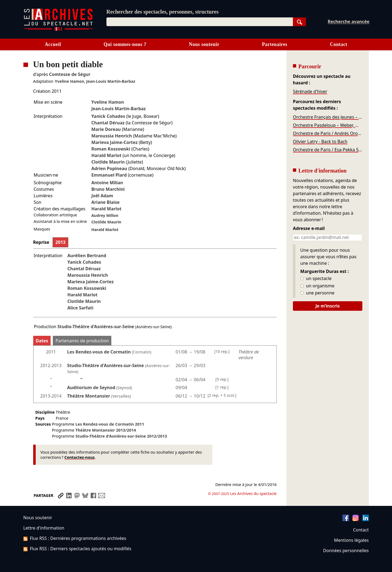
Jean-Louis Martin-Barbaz (111, 81)
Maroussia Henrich (111, 136)
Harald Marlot (106, 155)
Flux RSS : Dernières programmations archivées (75, 538)
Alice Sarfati (80, 308)
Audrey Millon (105, 215)
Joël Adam (102, 196)
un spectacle (316, 279)
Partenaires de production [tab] (82, 341)
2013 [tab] (61, 242)
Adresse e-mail (309, 229)
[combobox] (200, 22)
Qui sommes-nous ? (125, 44)
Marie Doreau (106, 129)
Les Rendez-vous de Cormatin (99, 352)
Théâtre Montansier (89, 396)
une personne (317, 293)
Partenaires (275, 44)
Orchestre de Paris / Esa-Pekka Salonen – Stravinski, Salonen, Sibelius (327, 150)
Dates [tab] (42, 341)
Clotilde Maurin (108, 162)
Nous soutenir (204, 44)
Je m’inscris (328, 306)
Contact (339, 44)
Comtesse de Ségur (70, 74)
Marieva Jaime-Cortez (114, 142)
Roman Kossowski (111, 149)
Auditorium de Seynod (91, 388)
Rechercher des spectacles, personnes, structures (163, 12)
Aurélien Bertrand (87, 256)
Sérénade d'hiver (310, 91)
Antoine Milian (107, 183)
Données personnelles (346, 551)
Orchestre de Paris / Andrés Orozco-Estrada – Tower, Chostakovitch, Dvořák (327, 133)
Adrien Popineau (109, 168)
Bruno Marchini (108, 189)
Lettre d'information (44, 528)
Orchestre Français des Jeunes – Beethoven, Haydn (327, 117)
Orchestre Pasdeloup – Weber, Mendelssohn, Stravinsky (327, 125)
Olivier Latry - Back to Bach (320, 142)
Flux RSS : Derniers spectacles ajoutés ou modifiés (77, 549)
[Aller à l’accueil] (58, 30)
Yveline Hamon (69, 81)
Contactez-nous (80, 457)
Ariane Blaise (105, 202)
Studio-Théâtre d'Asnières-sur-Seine (96, 327)
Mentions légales (351, 540)
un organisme (317, 286)
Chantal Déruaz (108, 123)
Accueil (53, 44)
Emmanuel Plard (109, 175)
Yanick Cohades (108, 116)
